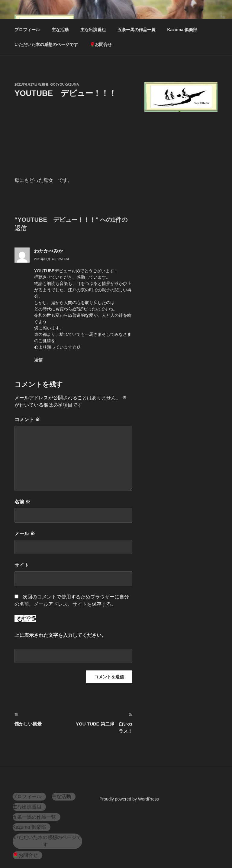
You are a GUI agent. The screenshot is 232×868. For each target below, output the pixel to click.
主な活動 (60, 30)
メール (25, 534)
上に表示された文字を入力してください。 (60, 635)
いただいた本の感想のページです (46, 44)
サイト (22, 565)
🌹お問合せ (101, 44)
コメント (27, 419)
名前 (22, 502)
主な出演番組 (93, 30)
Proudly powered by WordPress (129, 799)
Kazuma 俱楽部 (182, 30)
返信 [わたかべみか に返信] (38, 360)
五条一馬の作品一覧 (137, 30)
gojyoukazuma (65, 84)
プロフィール (27, 30)
